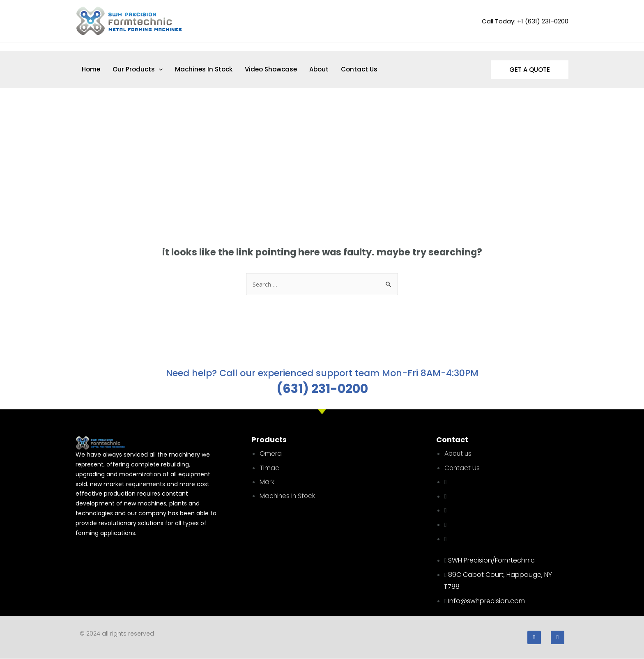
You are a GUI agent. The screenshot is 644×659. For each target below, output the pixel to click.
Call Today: (499, 21)
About (319, 69)
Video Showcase (271, 69)
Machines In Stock (204, 69)
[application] (159, 69)
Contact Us (359, 69)
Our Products (138, 69)
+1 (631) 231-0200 (543, 21)
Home (91, 69)
